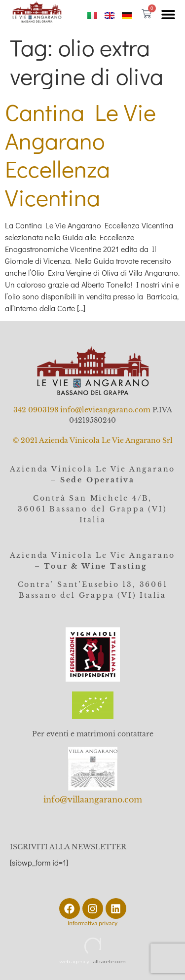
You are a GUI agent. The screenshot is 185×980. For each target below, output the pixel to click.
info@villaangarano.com (93, 799)
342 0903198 (36, 410)
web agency (74, 962)
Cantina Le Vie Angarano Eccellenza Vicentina (80, 154)
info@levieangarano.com (105, 410)
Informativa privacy (92, 923)
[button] (168, 14)
